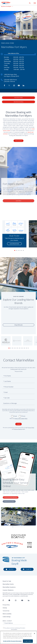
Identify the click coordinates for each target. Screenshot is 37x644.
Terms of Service (18, 429)
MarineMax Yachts (8, 584)
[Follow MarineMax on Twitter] (9, 86)
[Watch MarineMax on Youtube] (19, 85)
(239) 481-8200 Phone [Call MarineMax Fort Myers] (10, 80)
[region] (18, 637)
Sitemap (5, 608)
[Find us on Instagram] (16, 600)
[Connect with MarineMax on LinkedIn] (23, 85)
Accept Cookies (28, 641)
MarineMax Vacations (9, 587)
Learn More (19, 201)
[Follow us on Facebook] (3, 600)
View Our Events (18, 141)
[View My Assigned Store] (6, 6)
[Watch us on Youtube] (22, 600)
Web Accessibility (7, 614)
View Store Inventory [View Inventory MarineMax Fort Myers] (19, 102)
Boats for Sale (7, 581)
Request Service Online (9, 501)
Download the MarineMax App (11, 497)
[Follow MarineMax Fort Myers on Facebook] (4, 85)
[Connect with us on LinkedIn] (29, 600)
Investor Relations (8, 590)
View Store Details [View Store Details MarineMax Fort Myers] (18, 98)
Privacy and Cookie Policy (21, 419)
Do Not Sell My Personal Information (12, 641)
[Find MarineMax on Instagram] (14, 85)
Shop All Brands (18, 325)
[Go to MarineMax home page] (7, 3)
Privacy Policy (31, 428)
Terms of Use (6, 611)
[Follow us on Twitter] (9, 600)
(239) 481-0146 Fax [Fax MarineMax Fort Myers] (9, 81)
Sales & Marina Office (13, 53)
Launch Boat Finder (14, 244)
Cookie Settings (7, 617)
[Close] (34, 633)
